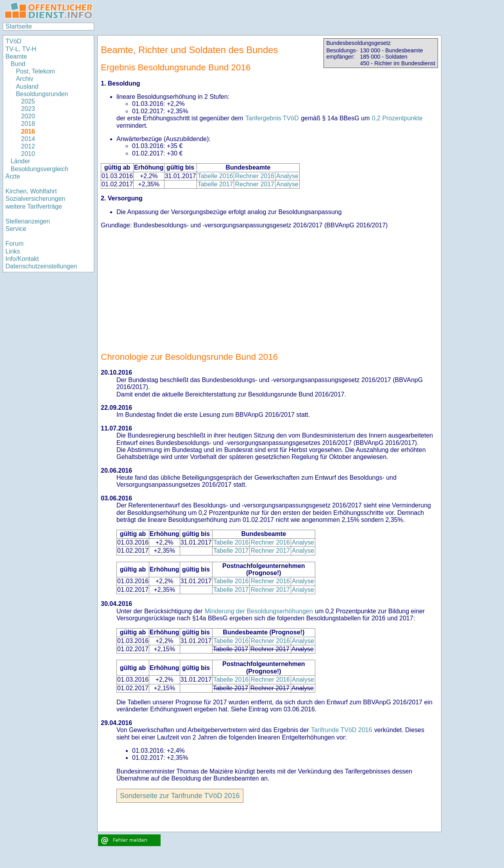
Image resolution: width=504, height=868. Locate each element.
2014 (28, 139)
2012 (28, 146)
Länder (20, 161)
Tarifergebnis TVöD (272, 118)
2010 (28, 154)
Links (13, 251)
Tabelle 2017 (215, 184)
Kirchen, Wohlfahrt (31, 191)
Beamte (16, 56)
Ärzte (13, 176)
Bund (18, 64)
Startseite (19, 26)
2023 (28, 109)
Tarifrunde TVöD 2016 (341, 730)
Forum (14, 244)
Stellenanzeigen (28, 221)
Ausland (27, 87)
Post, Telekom (36, 71)
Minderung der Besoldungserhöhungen (259, 611)
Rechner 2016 (255, 176)
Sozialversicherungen (35, 199)
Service (16, 229)
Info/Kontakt (22, 259)
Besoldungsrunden (42, 94)
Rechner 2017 (255, 184)
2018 (28, 124)
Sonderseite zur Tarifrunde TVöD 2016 (180, 796)
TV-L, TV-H (21, 49)
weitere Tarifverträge (34, 206)
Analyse (287, 176)
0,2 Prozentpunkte (397, 118)
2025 (28, 101)
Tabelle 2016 (215, 176)
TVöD (13, 41)
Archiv (25, 79)
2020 (28, 116)
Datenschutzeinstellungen (41, 266)
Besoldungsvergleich (39, 169)
